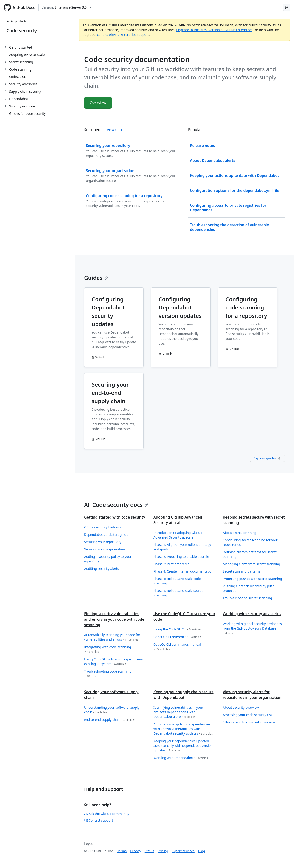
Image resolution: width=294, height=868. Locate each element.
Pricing (163, 851)
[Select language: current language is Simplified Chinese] (287, 7)
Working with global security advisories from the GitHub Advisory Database (252, 629)
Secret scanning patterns (242, 571)
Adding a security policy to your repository (108, 559)
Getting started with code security (115, 517)
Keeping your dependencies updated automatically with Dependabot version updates (183, 746)
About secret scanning (240, 533)
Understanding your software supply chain (112, 710)
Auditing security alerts (102, 569)
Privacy (136, 851)
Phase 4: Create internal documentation (183, 571)
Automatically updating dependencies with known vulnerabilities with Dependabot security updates (183, 729)
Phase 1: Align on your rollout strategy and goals (182, 547)
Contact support (99, 820)
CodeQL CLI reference (177, 637)
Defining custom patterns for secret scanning (250, 554)
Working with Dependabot (181, 758)
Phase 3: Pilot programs (171, 564)
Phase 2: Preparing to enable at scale (181, 557)
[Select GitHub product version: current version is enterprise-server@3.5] (66, 7)
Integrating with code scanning (108, 649)
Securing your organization (105, 549)
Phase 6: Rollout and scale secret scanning (178, 593)
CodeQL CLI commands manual (177, 647)
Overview (98, 103)
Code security (22, 30)
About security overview (241, 707)
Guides (96, 278)
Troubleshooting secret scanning (247, 598)
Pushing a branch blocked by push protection (249, 588)
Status (149, 851)
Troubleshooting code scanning (108, 674)
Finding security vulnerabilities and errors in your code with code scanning (114, 619)
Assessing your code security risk (248, 715)
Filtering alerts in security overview (249, 722)
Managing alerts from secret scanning (251, 564)
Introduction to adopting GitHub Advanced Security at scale (178, 535)
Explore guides (267, 458)
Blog (202, 851)
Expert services (183, 851)
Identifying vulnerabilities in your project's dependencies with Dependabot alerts (178, 712)
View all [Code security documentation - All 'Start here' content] (115, 130)
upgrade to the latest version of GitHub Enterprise (214, 30)
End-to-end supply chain (110, 720)
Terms (122, 851)
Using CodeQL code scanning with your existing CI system (114, 662)
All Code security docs (116, 505)
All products (16, 21)
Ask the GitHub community (107, 814)
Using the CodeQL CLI (177, 629)
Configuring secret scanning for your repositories (250, 542)
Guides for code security (27, 113)
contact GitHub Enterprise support (123, 35)
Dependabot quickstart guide (106, 534)
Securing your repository (103, 542)
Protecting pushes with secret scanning (252, 579)
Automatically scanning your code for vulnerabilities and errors (112, 637)
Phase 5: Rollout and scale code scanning (177, 581)
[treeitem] (39, 47)
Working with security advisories (252, 614)
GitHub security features (102, 527)
